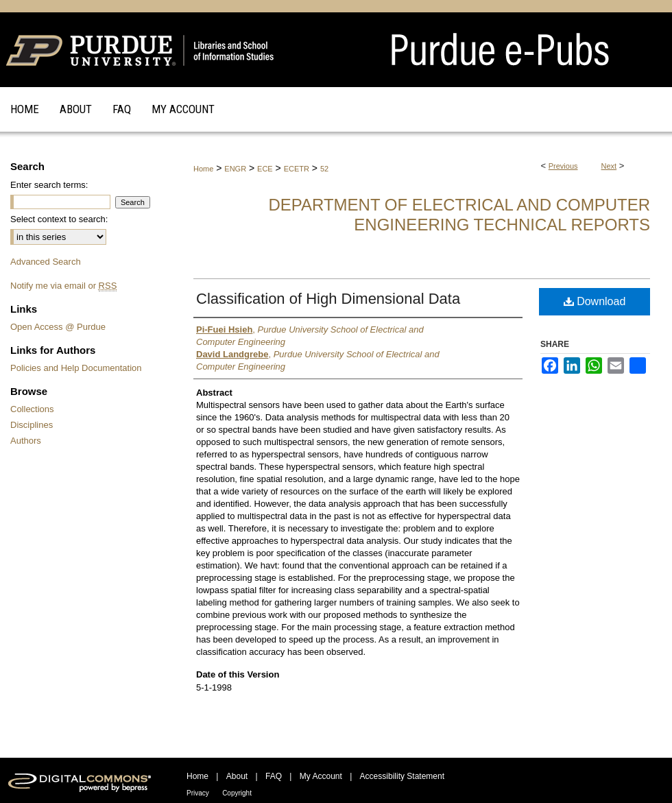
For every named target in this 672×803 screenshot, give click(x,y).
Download (595, 301)
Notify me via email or (63, 286)
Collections (32, 409)
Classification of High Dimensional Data (328, 299)
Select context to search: (59, 219)
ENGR (235, 169)
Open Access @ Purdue (58, 327)
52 (324, 169)
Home (203, 169)
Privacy (198, 793)
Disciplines (32, 425)
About (237, 776)
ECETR (297, 169)
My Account (321, 776)
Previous (563, 166)
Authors (26, 441)
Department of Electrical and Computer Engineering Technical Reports (459, 215)
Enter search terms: (49, 185)
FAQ (274, 776)
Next (609, 166)
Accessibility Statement (402, 776)
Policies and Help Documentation (76, 368)
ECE (265, 169)
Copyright (237, 793)
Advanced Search (46, 262)
